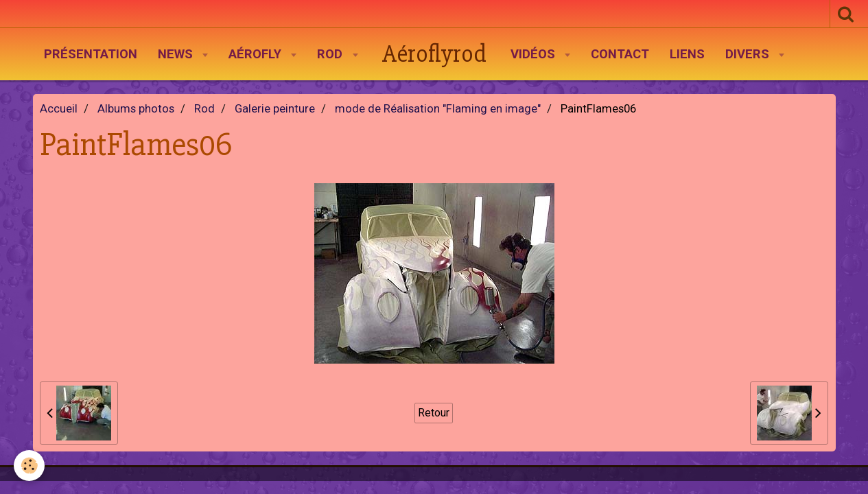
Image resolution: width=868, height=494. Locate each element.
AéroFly (257, 54)
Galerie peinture (275, 109)
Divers (749, 54)
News (177, 54)
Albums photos (136, 109)
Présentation (91, 54)
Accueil (59, 109)
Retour (434, 413)
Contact (620, 54)
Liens (687, 54)
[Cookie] (29, 466)
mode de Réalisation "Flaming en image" (438, 109)
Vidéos (535, 54)
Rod (331, 54)
